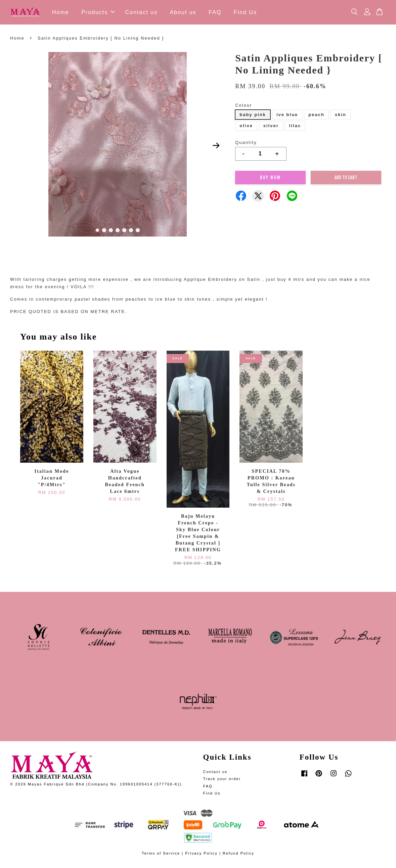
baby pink (253, 116)
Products (98, 13)
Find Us (245, 13)
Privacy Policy (201, 855)
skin (341, 116)
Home (61, 13)
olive (246, 127)
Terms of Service (161, 855)
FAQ (215, 13)
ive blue (287, 116)
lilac (295, 127)
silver (271, 127)
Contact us (141, 13)
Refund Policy (238, 855)
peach (316, 116)
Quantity (246, 144)
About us (183, 13)
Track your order (222, 780)
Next (216, 147)
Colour (244, 107)
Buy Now (270, 179)
